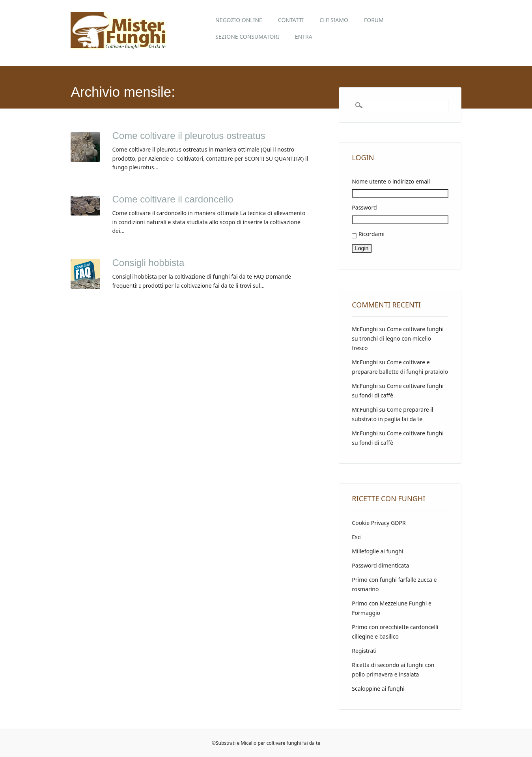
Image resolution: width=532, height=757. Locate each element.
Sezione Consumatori (247, 37)
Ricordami (371, 234)
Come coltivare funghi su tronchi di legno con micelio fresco (398, 338)
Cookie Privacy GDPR (379, 523)
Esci (357, 537)
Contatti (291, 20)
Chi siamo (334, 20)
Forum (374, 20)
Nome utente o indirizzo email (391, 181)
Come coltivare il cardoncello (173, 199)
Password (364, 207)
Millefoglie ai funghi (377, 551)
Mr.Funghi (365, 329)
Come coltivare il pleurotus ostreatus (189, 136)
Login (362, 248)
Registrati (364, 651)
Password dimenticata (380, 565)
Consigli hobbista (148, 263)
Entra (304, 37)
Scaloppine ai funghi (378, 689)
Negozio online (239, 20)
